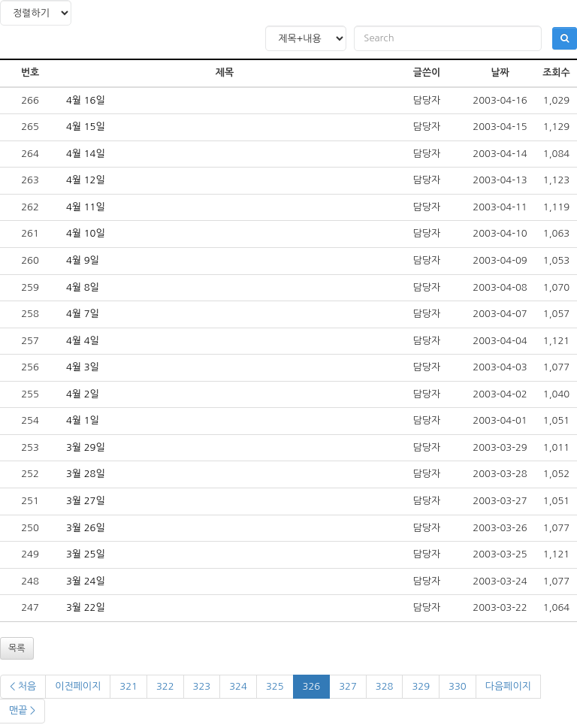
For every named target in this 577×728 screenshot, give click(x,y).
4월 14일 (86, 154)
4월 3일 (83, 367)
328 (385, 686)
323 (202, 686)
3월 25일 (86, 554)
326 (312, 686)
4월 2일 (83, 394)
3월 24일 (86, 581)
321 (128, 686)
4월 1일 (83, 420)
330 (458, 686)
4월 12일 (86, 180)
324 (238, 686)
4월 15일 (86, 127)
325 (275, 686)
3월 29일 (86, 447)
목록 (17, 648)
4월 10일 (86, 233)
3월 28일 (86, 474)
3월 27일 (86, 501)
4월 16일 (86, 100)
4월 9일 (83, 260)
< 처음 (23, 686)
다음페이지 (508, 686)
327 (348, 686)
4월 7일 (83, 314)
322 (165, 686)
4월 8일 (83, 287)
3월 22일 (86, 607)
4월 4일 (83, 341)
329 (421, 686)
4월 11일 (86, 207)
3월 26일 (86, 528)
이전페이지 (78, 686)
